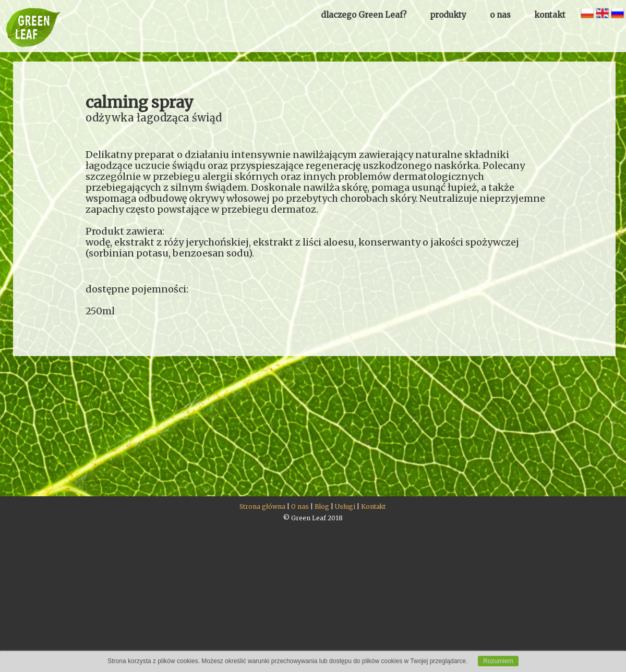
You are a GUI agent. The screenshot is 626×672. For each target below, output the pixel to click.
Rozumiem (498, 661)
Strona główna (262, 506)
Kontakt (373, 506)
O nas (300, 506)
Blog (322, 506)
